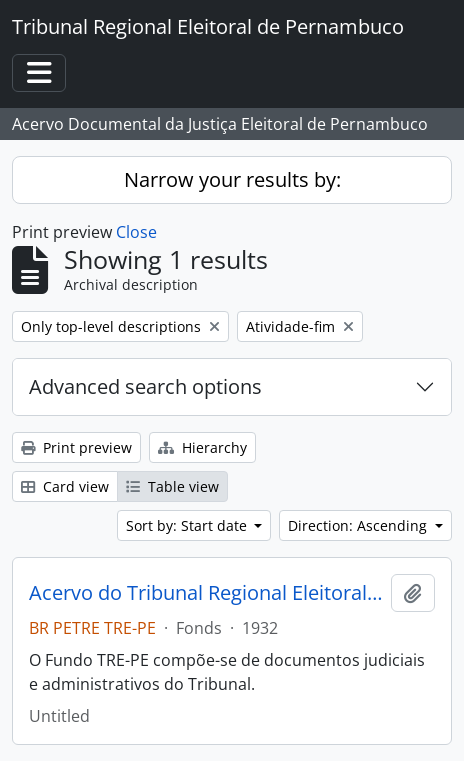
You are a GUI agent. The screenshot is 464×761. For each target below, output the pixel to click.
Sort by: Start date (188, 525)
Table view (172, 486)
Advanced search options (145, 386)
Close (136, 232)
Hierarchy (202, 447)
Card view (65, 486)
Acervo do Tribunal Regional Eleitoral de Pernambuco (206, 593)
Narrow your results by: (232, 179)
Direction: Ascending (359, 525)
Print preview (76, 447)
